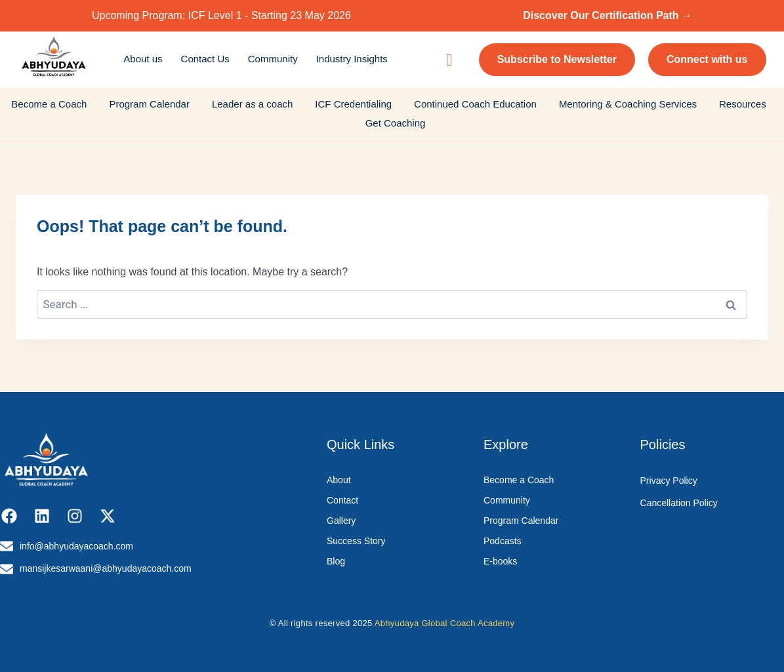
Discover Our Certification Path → (608, 15)
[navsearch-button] (449, 60)
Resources (743, 104)
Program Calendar (149, 104)
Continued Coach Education (475, 104)
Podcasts (503, 541)
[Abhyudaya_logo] (54, 58)
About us (143, 59)
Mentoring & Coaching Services (628, 104)
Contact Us (205, 59)
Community (273, 59)
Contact (342, 500)
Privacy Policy (669, 481)
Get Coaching (396, 123)
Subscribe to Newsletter (557, 59)
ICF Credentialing (353, 104)
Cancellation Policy (679, 503)
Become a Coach (49, 104)
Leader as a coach (252, 104)
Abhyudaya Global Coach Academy (445, 623)
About (339, 480)
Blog (336, 561)
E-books (500, 561)
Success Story (356, 541)
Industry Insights (352, 59)
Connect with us (707, 59)
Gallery (341, 521)
